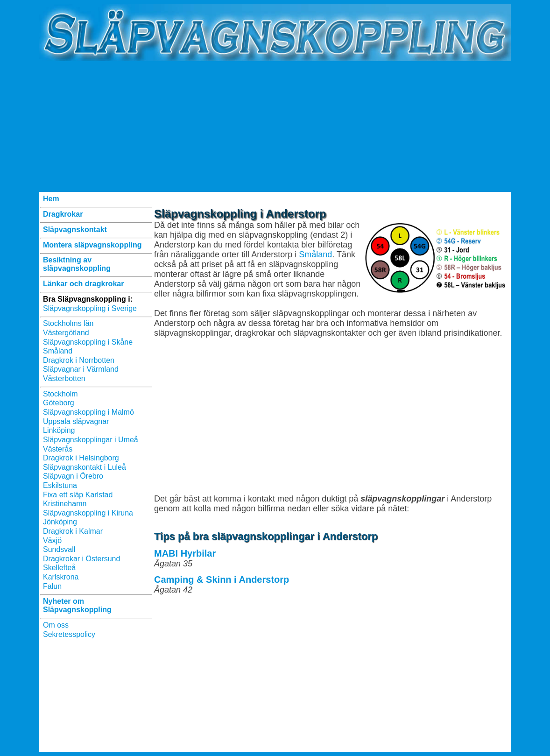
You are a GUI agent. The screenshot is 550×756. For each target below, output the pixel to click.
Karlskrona (61, 577)
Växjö (52, 541)
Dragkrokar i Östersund (81, 559)
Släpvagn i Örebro (73, 476)
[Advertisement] (275, 127)
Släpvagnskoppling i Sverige (90, 308)
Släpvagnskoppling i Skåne (88, 342)
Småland (58, 351)
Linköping (59, 430)
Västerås (58, 449)
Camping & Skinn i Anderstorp (222, 579)
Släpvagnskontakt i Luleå (85, 467)
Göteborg (59, 403)
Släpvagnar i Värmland (81, 369)
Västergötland (66, 333)
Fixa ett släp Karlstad (78, 495)
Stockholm (60, 394)
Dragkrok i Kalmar (73, 531)
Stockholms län (68, 323)
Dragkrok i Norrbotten (79, 360)
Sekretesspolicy (69, 634)
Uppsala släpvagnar (76, 421)
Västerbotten (64, 378)
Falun (52, 586)
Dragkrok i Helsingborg (81, 458)
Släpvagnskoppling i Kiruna (88, 513)
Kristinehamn (65, 504)
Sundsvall (59, 549)
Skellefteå (59, 568)
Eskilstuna (60, 485)
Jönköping (60, 522)
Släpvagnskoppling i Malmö (88, 412)
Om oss (56, 625)
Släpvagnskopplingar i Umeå (91, 440)
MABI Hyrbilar (185, 553)
